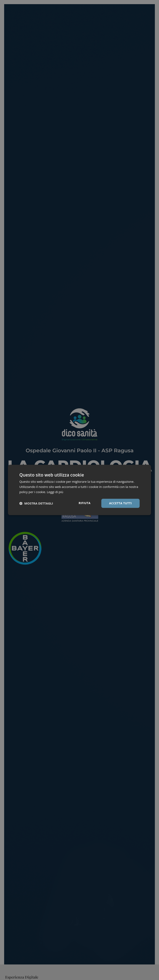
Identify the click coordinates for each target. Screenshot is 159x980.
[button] (36, 503)
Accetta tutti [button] (120, 503)
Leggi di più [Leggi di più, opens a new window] (55, 492)
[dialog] (79, 490)
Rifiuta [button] (85, 503)
